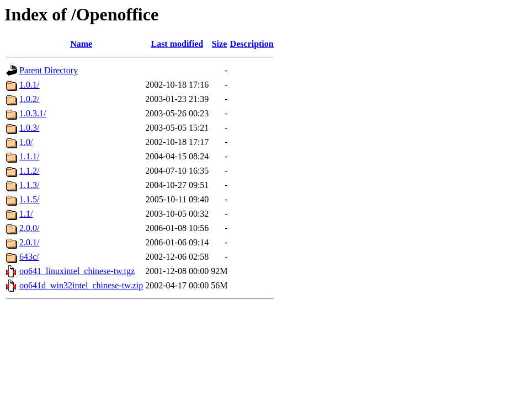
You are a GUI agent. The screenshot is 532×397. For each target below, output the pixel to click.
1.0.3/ (29, 128)
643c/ (29, 257)
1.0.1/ (29, 85)
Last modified (177, 44)
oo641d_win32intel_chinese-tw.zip (81, 285)
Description (252, 44)
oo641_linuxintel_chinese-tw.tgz (77, 271)
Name (81, 44)
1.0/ (26, 142)
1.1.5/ (29, 199)
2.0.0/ (29, 228)
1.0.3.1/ (33, 113)
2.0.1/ (29, 242)
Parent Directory (49, 70)
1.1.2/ (29, 171)
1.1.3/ (29, 185)
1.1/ (26, 214)
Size (220, 44)
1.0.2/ (29, 99)
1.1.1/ (29, 156)
